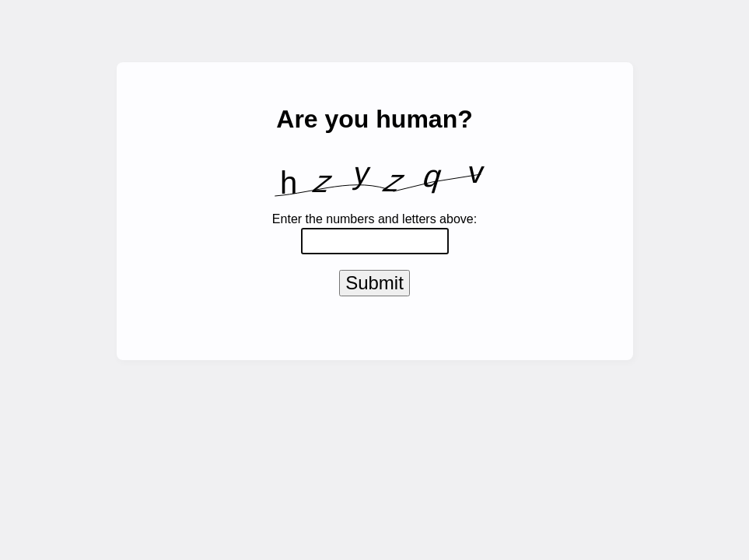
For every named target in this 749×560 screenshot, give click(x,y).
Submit (374, 286)
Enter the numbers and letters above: (374, 219)
